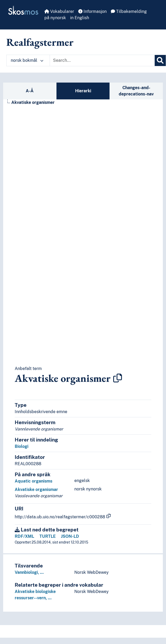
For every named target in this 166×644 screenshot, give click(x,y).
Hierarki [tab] (83, 91)
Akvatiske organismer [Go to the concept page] (33, 102)
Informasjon (92, 11)
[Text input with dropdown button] (102, 60)
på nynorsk (55, 18)
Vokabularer (59, 11)
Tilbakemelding (129, 11)
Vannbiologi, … (29, 572)
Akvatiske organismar (36, 490)
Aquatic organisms (33, 481)
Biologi (22, 446)
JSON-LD (70, 536)
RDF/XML (24, 536)
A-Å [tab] (30, 91)
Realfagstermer (40, 42)
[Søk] (160, 60)
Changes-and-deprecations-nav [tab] (136, 91)
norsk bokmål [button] (27, 60)
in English (80, 18)
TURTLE (48, 536)
